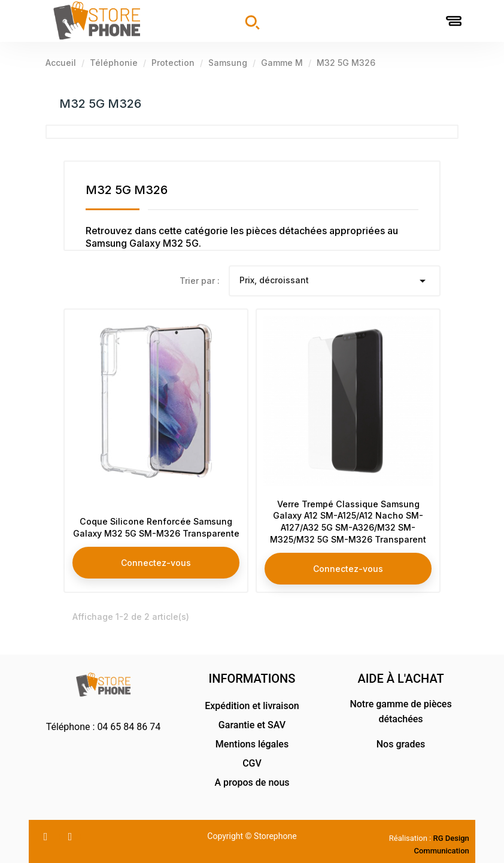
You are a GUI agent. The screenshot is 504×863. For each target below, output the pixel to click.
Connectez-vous (156, 559)
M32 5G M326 (100, 104)
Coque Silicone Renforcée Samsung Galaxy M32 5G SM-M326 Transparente (156, 518)
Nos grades (401, 744)
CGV (252, 763)
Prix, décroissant (335, 281)
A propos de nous (252, 782)
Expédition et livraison (252, 706)
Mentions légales (252, 744)
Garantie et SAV (252, 725)
